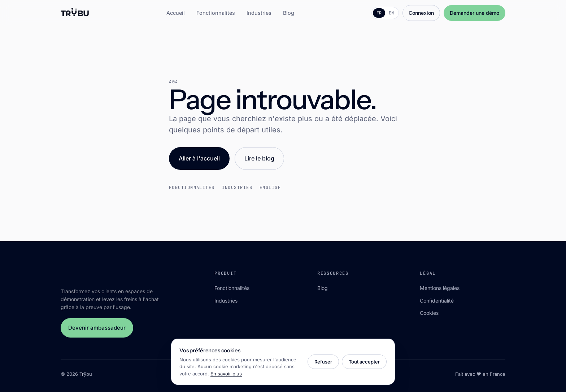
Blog (289, 13)
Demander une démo (474, 13)
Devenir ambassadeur (97, 328)
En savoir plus (226, 374)
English (270, 188)
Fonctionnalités (216, 13)
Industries (259, 13)
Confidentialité (437, 301)
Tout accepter (364, 362)
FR (379, 13)
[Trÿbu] (75, 13)
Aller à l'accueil (199, 158)
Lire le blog (259, 158)
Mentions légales (440, 288)
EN (391, 13)
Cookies (429, 313)
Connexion (421, 13)
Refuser (323, 362)
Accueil (176, 13)
